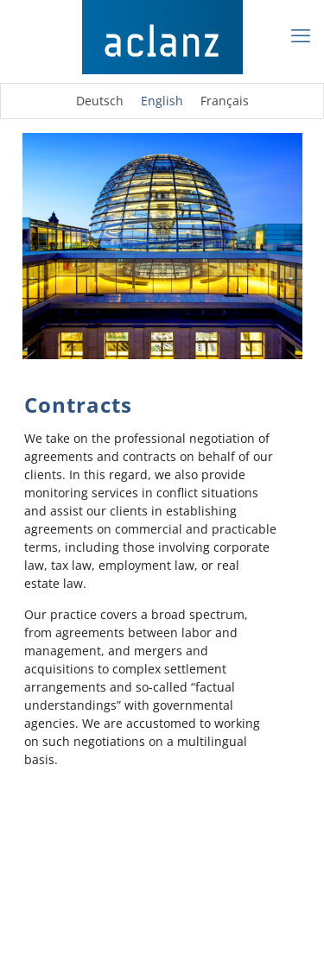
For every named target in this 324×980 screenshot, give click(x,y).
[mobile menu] (301, 35)
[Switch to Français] (225, 101)
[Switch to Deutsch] (100, 101)
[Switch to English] (162, 101)
